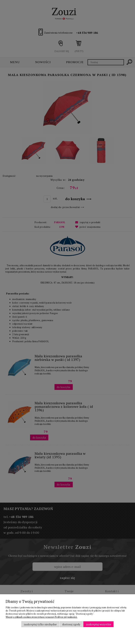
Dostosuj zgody (71, 624)
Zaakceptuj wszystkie (99, 624)
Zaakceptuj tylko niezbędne (40, 624)
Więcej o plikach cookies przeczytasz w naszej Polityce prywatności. (41, 617)
